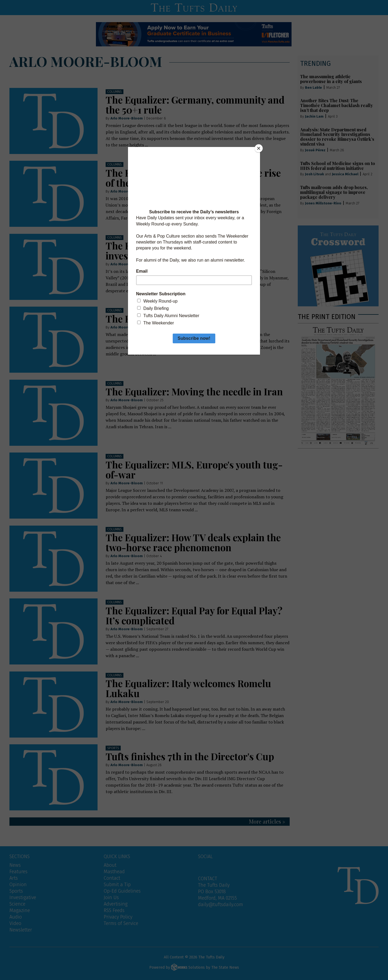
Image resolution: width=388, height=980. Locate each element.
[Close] (259, 148)
